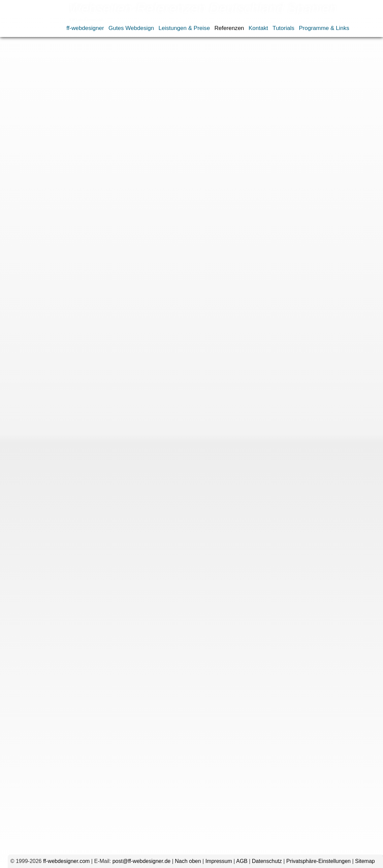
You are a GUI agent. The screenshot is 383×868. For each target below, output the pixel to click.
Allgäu (77, 122)
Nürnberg (129, 146)
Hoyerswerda (73, 138)
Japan (181, 162)
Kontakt (258, 28)
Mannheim (20, 146)
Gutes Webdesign (131, 28)
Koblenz (145, 138)
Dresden (21, 130)
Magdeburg (214, 138)
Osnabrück (185, 146)
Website (60, 689)
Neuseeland (230, 162)
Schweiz (44, 171)
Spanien (69, 171)
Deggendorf (241, 122)
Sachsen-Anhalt (146, 154)
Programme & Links (324, 28)
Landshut (185, 138)
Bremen (190, 122)
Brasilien (18, 122)
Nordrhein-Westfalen (88, 146)
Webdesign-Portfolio (71, 48)
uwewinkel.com (69, 180)
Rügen (89, 154)
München (48, 146)
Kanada (201, 162)
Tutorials (283, 28)
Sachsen (113, 154)
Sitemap (365, 861)
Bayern (125, 122)
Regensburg (217, 146)
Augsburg (100, 122)
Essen (69, 130)
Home (13, 48)
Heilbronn (19, 138)
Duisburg (46, 130)
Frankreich (137, 162)
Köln (164, 138)
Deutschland (48, 122)
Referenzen (229, 28)
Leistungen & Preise (184, 28)
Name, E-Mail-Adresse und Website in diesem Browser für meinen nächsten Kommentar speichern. (170, 712)
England (110, 162)
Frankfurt (91, 130)
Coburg (213, 122)
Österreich (121, 171)
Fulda (138, 130)
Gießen (174, 130)
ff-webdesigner (85, 28)
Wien (227, 154)
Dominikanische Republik (66, 162)
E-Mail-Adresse (49, 667)
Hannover (226, 130)
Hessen (44, 138)
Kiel (126, 138)
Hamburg (199, 130)
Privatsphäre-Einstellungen (318, 861)
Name (60, 645)
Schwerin (181, 154)
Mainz (240, 138)
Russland (19, 171)
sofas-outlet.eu (69, 357)
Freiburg (117, 130)
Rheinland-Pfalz (27, 154)
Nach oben (188, 861)
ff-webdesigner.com (66, 861)
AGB (242, 861)
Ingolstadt (106, 138)
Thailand (93, 171)
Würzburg (19, 162)
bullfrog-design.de (73, 272)
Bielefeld (166, 122)
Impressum (219, 861)
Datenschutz (267, 861)
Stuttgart (206, 154)
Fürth (155, 130)
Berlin (145, 122)
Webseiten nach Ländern (119, 48)
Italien (162, 162)
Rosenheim (64, 154)
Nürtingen (156, 146)
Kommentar (54, 561)
